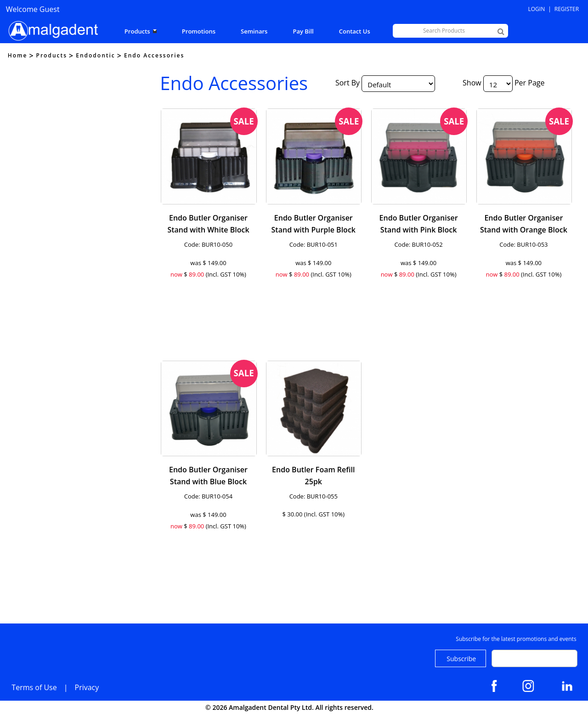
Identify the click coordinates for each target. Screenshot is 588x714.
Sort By (348, 83)
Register (567, 9)
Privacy (87, 687)
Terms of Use (34, 687)
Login (537, 9)
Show (472, 83)
